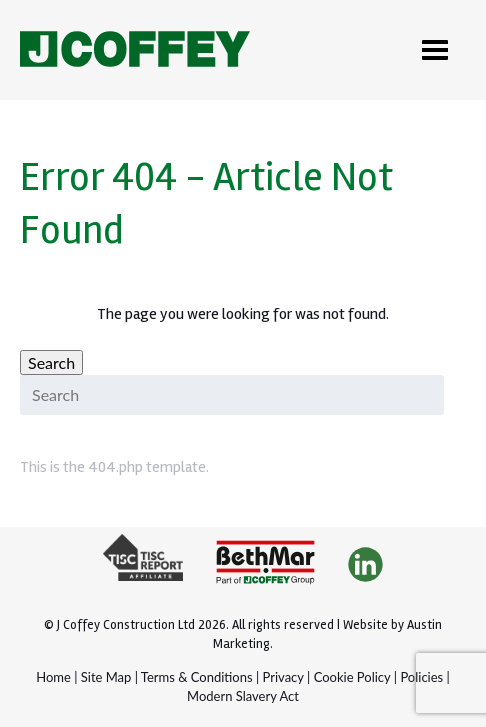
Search (51, 362)
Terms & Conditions (197, 677)
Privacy (283, 677)
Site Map (106, 677)
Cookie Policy (352, 677)
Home (53, 677)
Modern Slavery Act (243, 696)
